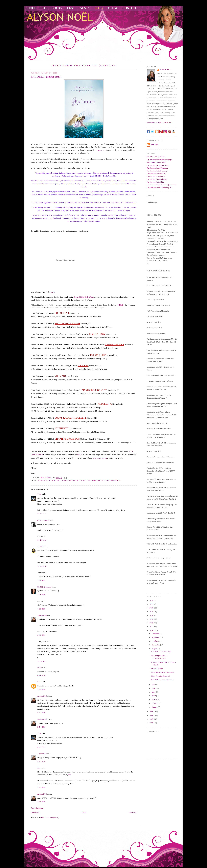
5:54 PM (41, 713)
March (154, 699)
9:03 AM (41, 761)
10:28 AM (42, 540)
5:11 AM (41, 747)
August (155, 649)
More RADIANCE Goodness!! (163, 672)
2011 (152, 627)
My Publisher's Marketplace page (159, 160)
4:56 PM (41, 802)
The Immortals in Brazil (156, 176)
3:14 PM (41, 580)
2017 (152, 604)
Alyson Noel (42, 615)
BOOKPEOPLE (62, 313)
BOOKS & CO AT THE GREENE (71, 418)
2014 (152, 615)
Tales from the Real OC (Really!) (84, 65)
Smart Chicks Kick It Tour (84, 297)
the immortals (113, 480)
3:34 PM (41, 690)
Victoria (40, 546)
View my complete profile (159, 123)
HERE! (52, 292)
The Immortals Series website (158, 165)
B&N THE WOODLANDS (67, 323)
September (156, 645)
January (155, 707)
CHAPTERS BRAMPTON (67, 439)
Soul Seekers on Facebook (157, 162)
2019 (152, 600)
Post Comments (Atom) (50, 817)
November (156, 637)
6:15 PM (41, 635)
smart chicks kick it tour (73, 480)
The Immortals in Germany (157, 171)
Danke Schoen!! (157, 669)
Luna (39, 682)
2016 (152, 608)
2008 (152, 715)
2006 (152, 723)
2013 (152, 619)
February (155, 703)
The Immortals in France (156, 174)
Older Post (133, 812)
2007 (152, 719)
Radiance (43, 480)
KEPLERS (83, 365)
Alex (39, 768)
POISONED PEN (98, 355)
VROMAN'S (61, 376)
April (154, 696)
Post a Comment (37, 808)
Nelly (39, 668)
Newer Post (35, 812)
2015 (152, 612)
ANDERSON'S (105, 404)
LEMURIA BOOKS (115, 344)
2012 (152, 623)
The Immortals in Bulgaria (157, 179)
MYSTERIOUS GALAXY (94, 390)
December (156, 634)
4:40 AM (41, 675)
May (154, 692)
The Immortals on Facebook (157, 168)
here (70, 775)
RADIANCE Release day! (161, 652)
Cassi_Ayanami (43, 520)
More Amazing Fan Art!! (161, 676)
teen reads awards (96, 480)
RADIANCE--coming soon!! (162, 680)
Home (84, 812)
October (155, 641)
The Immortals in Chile (155, 182)
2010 (152, 630)
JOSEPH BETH (62, 428)
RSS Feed (154, 144)
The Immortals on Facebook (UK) (159, 188)
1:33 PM (41, 788)
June (154, 688)
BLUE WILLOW (97, 334)
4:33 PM (41, 609)
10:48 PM (42, 661)
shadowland (54, 480)
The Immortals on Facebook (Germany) (162, 185)
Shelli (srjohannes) (44, 587)
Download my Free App (156, 157)
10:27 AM (42, 514)
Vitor (39, 494)
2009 (152, 712)
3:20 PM (41, 595)
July (154, 685)
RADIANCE (100, 150)
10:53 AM (42, 566)
